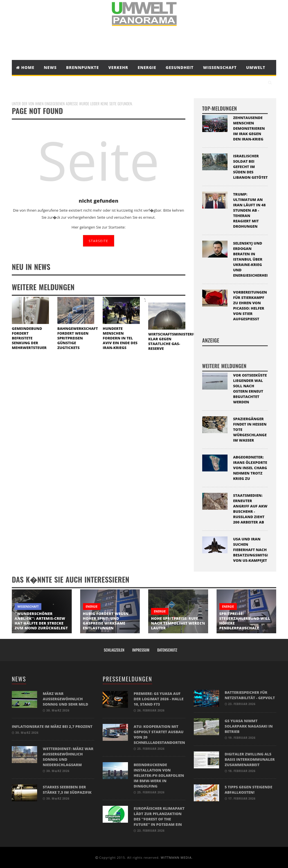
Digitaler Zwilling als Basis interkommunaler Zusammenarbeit (250, 759)
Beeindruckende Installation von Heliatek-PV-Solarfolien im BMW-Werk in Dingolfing (159, 775)
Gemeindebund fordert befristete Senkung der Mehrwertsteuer (29, 338)
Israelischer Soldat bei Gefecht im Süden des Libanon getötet (250, 167)
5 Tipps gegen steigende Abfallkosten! (248, 790)
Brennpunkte (83, 67)
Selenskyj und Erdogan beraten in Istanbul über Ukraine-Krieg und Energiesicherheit (252, 259)
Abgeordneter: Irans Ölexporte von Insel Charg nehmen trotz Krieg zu (250, 468)
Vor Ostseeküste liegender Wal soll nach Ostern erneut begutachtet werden (250, 389)
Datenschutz (167, 650)
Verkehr (118, 67)
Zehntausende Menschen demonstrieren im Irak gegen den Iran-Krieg (249, 128)
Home (25, 67)
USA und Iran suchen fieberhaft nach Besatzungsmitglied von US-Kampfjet (254, 550)
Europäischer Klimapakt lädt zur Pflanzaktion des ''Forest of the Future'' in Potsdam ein (159, 816)
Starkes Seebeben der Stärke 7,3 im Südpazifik (67, 790)
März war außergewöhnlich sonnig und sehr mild (66, 699)
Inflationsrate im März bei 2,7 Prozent (52, 726)
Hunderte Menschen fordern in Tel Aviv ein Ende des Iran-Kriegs (120, 338)
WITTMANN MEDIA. (177, 857)
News (50, 67)
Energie (147, 67)
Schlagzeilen (114, 650)
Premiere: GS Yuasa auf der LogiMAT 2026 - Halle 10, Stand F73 (158, 699)
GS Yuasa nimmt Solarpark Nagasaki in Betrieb (249, 726)
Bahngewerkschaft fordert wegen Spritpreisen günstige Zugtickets (78, 338)
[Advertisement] (144, 43)
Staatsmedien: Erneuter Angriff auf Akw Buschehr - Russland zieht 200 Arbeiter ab (250, 509)
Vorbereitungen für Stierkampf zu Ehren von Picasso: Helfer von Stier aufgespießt (250, 306)
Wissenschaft (220, 67)
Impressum (141, 650)
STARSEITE (99, 241)
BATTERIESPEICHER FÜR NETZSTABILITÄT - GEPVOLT (250, 695)
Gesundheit (180, 67)
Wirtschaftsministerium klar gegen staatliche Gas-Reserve (174, 341)
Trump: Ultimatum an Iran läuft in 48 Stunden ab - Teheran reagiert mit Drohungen (249, 210)
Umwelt (256, 67)
